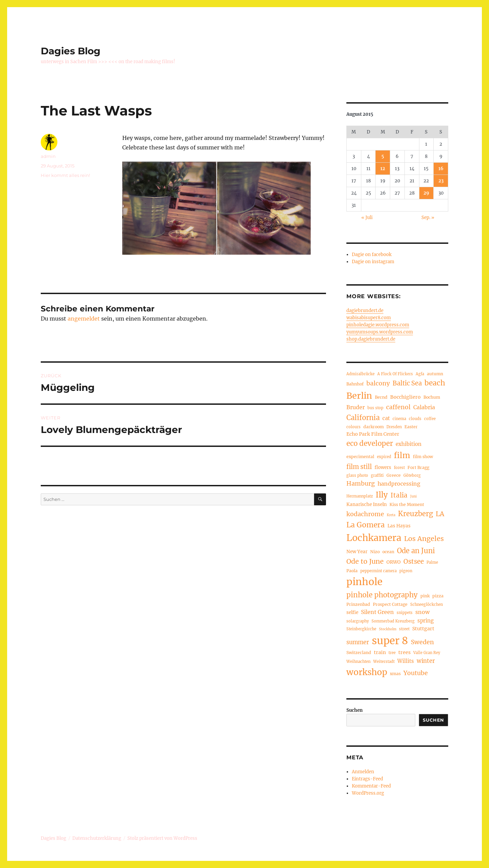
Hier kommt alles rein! (65, 175)
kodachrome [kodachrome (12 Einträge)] (365, 514)
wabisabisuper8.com (369, 318)
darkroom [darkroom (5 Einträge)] (374, 427)
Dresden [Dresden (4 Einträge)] (394, 427)
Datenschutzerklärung (97, 838)
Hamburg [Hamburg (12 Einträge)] (361, 484)
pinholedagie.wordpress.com (378, 325)
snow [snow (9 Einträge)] (422, 612)
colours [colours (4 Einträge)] (354, 427)
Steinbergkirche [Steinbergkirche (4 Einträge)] (361, 629)
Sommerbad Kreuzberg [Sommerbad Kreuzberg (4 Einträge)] (393, 621)
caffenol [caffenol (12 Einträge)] (398, 407)
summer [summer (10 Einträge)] (358, 642)
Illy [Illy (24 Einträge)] (382, 495)
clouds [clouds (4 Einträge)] (415, 419)
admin (48, 156)
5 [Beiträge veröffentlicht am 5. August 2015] (383, 156)
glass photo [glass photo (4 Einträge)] (357, 475)
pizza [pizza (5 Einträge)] (438, 596)
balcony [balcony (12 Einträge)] (378, 383)
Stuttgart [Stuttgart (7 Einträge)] (423, 629)
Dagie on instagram (373, 262)
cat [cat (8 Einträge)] (386, 418)
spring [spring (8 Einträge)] (425, 621)
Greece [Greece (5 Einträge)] (394, 475)
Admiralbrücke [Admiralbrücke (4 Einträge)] (360, 374)
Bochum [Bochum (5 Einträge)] (432, 397)
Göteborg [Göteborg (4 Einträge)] (412, 475)
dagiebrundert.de (365, 311)
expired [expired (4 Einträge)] (384, 457)
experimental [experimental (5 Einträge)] (360, 457)
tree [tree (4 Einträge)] (392, 653)
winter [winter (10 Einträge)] (426, 661)
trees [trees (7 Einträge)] (404, 652)
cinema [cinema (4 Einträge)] (399, 419)
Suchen (355, 710)
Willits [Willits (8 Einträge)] (406, 661)
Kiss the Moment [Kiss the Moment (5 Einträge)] (407, 504)
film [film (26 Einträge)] (402, 455)
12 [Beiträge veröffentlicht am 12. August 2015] (383, 169)
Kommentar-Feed (371, 786)
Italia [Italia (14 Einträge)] (399, 495)
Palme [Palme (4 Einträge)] (432, 562)
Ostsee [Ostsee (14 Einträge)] (414, 562)
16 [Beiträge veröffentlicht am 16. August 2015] (441, 169)
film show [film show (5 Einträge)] (423, 457)
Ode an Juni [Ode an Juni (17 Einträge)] (416, 551)
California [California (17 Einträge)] (363, 418)
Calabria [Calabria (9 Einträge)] (424, 407)
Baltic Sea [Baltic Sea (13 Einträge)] (407, 383)
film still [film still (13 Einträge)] (359, 467)
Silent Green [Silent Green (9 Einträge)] (377, 612)
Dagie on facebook (372, 255)
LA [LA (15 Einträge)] (440, 514)
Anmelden (363, 772)
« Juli (367, 218)
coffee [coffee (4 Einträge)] (430, 419)
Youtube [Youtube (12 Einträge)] (416, 673)
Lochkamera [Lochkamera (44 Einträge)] (374, 538)
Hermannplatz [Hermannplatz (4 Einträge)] (360, 496)
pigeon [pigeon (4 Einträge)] (406, 571)
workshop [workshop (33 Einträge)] (367, 672)
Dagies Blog (71, 51)
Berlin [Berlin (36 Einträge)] (359, 396)
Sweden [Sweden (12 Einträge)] (422, 642)
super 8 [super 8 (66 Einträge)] (390, 641)
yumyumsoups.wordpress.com (380, 332)
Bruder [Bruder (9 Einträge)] (356, 407)
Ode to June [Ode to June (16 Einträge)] (365, 561)
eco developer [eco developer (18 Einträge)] (370, 444)
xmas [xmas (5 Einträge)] (395, 674)
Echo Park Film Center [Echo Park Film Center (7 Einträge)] (373, 434)
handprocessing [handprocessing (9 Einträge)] (399, 484)
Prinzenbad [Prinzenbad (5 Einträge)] (358, 604)
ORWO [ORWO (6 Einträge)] (394, 562)
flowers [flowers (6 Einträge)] (383, 467)
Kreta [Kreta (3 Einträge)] (391, 515)
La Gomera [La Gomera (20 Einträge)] (366, 525)
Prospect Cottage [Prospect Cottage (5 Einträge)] (390, 604)
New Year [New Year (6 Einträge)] (357, 552)
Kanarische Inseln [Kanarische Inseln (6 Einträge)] (367, 504)
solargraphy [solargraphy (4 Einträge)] (358, 621)
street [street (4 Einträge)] (404, 629)
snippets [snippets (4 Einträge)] (405, 613)
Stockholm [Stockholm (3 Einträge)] (388, 629)
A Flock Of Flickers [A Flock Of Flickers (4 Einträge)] (395, 374)
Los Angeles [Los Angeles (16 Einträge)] (424, 539)
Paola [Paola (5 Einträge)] (352, 571)
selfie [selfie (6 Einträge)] (352, 612)
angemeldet (84, 319)
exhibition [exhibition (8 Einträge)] (409, 444)
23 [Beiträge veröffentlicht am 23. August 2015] (441, 181)
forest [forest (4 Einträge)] (399, 468)
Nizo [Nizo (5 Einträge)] (375, 552)
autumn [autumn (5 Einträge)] (435, 374)
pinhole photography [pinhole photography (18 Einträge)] (382, 595)
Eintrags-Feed (367, 779)
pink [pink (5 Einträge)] (425, 596)
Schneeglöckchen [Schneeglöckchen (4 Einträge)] (427, 604)
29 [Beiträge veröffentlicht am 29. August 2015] (426, 193)
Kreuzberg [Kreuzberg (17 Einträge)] (415, 514)
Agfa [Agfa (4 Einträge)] (420, 374)
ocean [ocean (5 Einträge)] (388, 552)
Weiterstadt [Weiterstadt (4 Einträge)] (384, 662)
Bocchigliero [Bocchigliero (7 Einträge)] (405, 397)
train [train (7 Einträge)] (380, 652)
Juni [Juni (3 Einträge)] (413, 496)
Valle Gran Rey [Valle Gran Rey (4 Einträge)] (427, 653)
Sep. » (428, 218)
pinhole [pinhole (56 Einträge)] (364, 582)
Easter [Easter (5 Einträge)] (411, 427)
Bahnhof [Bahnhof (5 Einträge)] (355, 384)
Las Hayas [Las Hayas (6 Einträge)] (399, 526)
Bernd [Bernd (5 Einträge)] (381, 397)
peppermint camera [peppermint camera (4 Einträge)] (378, 571)
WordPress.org (368, 793)
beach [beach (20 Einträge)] (435, 383)
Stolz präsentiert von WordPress (162, 838)
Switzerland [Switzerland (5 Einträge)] (359, 653)
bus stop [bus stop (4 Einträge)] (375, 408)
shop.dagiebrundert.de (371, 339)
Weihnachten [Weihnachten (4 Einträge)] (358, 662)
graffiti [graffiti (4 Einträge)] (377, 475)
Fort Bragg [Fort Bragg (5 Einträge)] (418, 467)
